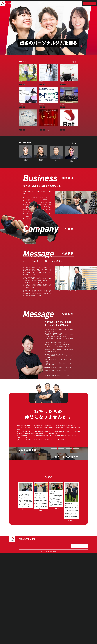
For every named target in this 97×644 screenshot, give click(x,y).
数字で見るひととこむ (58, 510)
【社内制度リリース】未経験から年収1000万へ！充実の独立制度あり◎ (48, 109)
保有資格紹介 (25, 532)
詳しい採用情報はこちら (48, 490)
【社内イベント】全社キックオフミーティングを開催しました (69, 109)
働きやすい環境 (39, 532)
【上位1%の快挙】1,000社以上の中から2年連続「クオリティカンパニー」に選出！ (48, 134)
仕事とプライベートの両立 (25, 526)
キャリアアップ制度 (39, 526)
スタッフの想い (72, 510)
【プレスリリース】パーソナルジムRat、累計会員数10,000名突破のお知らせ (28, 83)
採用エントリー (48, 552)
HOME (41, 4)
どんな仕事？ (58, 503)
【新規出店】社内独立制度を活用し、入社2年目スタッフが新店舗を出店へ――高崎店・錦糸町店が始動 (69, 84)
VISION (28, 260)
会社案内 (53, 4)
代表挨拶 (42, 260)
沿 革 (69, 260)
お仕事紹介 (72, 503)
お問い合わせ (48, 272)
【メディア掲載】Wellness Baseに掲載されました (28, 109)
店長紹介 (58, 516)
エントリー (90, 3)
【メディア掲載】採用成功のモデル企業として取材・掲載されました (28, 134)
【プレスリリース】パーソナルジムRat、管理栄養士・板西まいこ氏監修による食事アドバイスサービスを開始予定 (48, 84)
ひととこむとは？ (66, 4)
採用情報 (60, 4)
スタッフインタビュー (80, 4)
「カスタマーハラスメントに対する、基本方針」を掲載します (69, 134)
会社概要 (55, 260)
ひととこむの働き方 (73, 4)
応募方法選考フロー (72, 516)
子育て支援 (25, 539)
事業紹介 (47, 4)
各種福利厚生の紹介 (39, 539)
